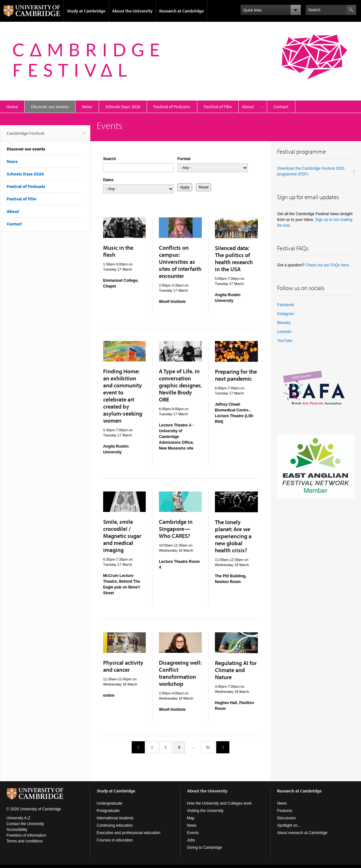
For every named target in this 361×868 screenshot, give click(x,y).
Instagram (286, 314)
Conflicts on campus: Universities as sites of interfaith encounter (180, 262)
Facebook (286, 305)
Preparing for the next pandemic (236, 375)
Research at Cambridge (181, 11)
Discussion (286, 818)
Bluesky (284, 323)
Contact (281, 107)
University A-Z (18, 818)
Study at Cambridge (86, 11)
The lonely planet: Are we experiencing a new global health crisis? (233, 536)
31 (208, 747)
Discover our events (50, 107)
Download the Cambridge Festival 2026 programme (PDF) (311, 171)
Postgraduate (108, 811)
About (248, 107)
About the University (132, 11)
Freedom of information (26, 835)
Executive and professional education (129, 833)
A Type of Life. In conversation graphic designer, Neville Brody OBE (180, 385)
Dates (108, 180)
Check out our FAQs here (327, 265)
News (87, 107)
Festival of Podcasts (172, 107)
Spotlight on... (289, 825)
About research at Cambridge (302, 833)
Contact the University (25, 824)
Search (110, 159)
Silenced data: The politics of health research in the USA (234, 259)
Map (191, 818)
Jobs (191, 840)
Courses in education (115, 840)
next (220, 747)
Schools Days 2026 (123, 107)
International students (115, 818)
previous (136, 747)
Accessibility (17, 830)
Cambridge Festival (25, 136)
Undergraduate (110, 803)
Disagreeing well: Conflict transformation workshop (180, 673)
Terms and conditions (25, 841)
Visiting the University (205, 811)
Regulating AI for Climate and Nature (236, 670)
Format (184, 159)
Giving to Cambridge (205, 848)
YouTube (285, 341)
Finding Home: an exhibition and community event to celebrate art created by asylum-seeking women (123, 396)
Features (285, 811)
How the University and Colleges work (219, 803)
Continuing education (115, 825)
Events (193, 833)
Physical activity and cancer (123, 666)
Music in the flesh (118, 251)
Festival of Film (218, 107)
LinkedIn (284, 332)
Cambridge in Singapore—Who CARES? (176, 529)
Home (12, 107)
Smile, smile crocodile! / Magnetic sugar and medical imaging (122, 536)
